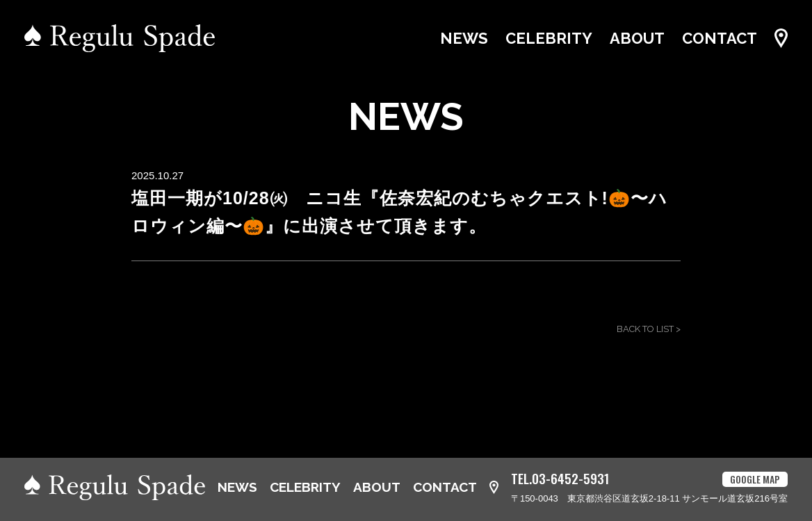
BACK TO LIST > (649, 329)
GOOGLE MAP (755, 479)
